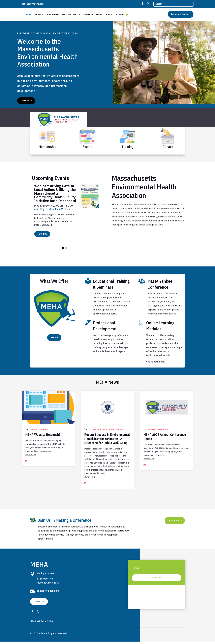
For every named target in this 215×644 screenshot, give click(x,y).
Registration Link (50, 211)
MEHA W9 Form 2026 (41, 624)
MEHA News (44, 432)
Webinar (66, 211)
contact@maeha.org (33, 4)
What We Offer (92, 15)
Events (109, 15)
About (60, 15)
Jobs (130, 15)
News (121, 15)
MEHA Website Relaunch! (43, 437)
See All (54, 340)
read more (31, 457)
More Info (42, 236)
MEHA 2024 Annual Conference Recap (165, 439)
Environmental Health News (101, 432)
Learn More (26, 103)
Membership (75, 15)
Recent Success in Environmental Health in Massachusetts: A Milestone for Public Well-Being (107, 441)
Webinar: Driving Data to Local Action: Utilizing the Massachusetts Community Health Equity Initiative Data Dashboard (55, 196)
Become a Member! (181, 14)
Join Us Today (175, 523)
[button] (63, 250)
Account (142, 15)
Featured (33, 432)
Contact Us (39, 604)
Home (51, 15)
